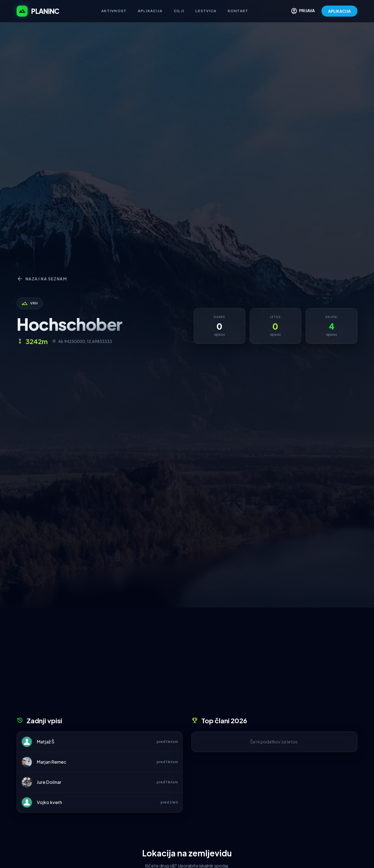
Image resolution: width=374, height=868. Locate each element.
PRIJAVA (303, 11)
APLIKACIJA (339, 11)
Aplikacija (150, 11)
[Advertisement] (187, 664)
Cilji (179, 11)
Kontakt (238, 11)
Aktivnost (114, 11)
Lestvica (206, 11)
